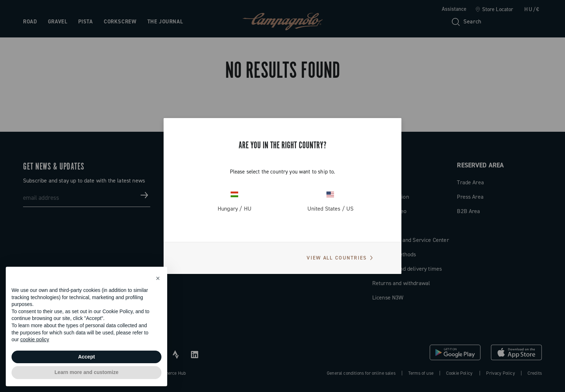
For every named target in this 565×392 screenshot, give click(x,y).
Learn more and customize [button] (86, 372)
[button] (158, 278)
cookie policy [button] (35, 339)
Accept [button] (87, 357)
